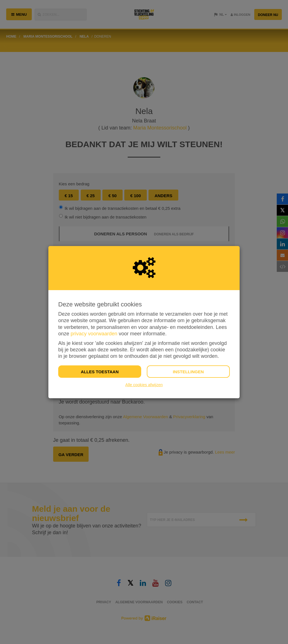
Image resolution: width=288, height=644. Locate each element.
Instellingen (188, 372)
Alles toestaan (100, 372)
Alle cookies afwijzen (144, 385)
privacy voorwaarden (94, 334)
